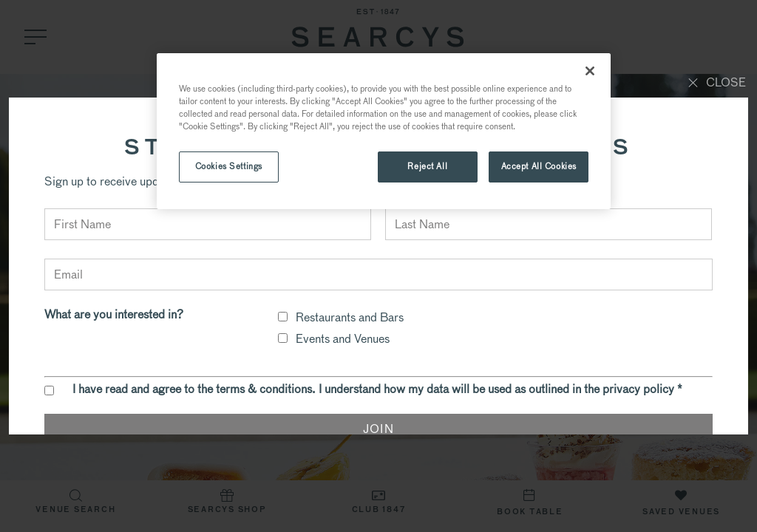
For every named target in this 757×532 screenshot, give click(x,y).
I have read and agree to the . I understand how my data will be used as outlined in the (377, 389)
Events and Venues (343, 339)
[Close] (590, 71)
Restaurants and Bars (350, 317)
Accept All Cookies (539, 166)
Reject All (427, 166)
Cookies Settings (229, 166)
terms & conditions (264, 389)
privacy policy (638, 389)
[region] (384, 131)
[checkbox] (283, 317)
